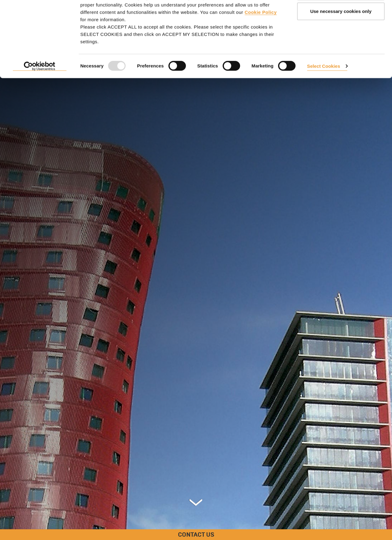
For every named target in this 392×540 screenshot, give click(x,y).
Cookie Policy (261, 37)
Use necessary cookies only (341, 36)
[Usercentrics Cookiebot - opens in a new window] (40, 91)
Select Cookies (324, 91)
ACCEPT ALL (341, 16)
